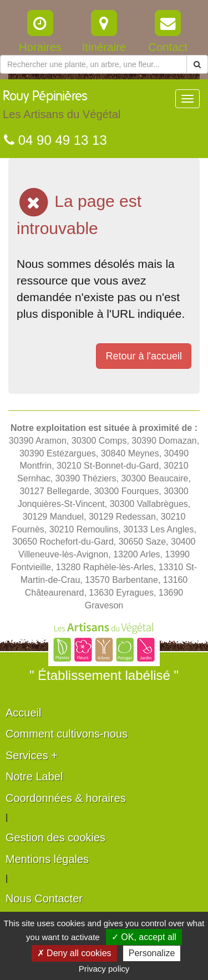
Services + (32, 755)
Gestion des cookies (55, 837)
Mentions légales (47, 859)
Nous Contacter (44, 898)
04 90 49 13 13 (55, 140)
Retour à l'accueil (144, 356)
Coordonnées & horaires (66, 798)
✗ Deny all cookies (74, 953)
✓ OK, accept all (144, 937)
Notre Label (34, 776)
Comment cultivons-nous (67, 734)
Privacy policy (104, 969)
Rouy (62, 108)
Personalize (152, 953)
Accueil (23, 713)
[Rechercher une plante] (93, 64)
